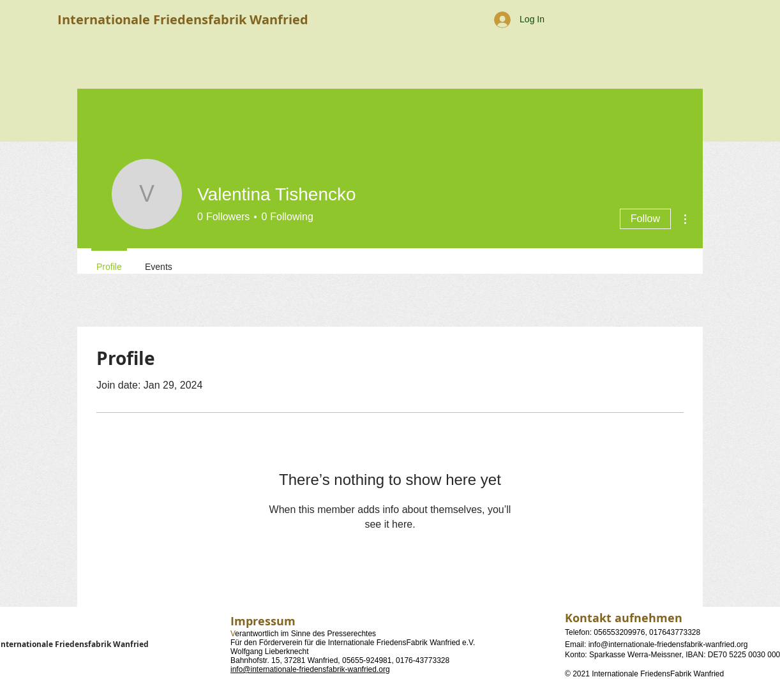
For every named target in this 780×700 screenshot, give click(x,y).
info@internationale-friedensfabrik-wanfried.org (310, 669)
